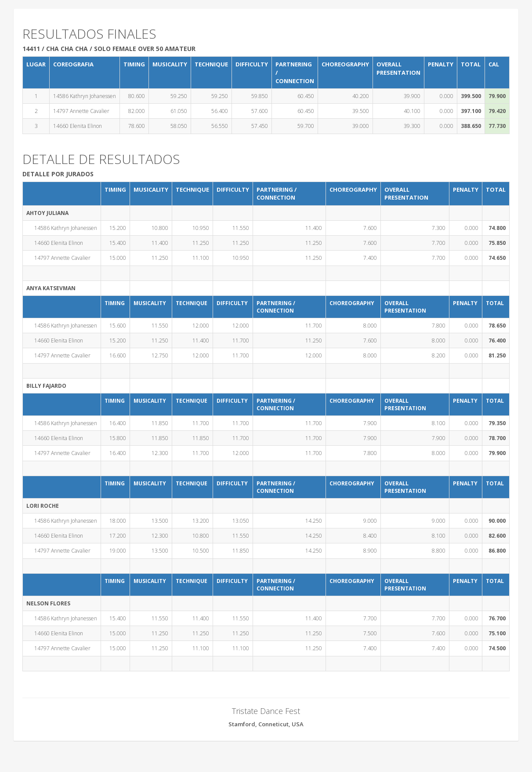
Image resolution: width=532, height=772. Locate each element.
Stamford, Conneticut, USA (266, 724)
